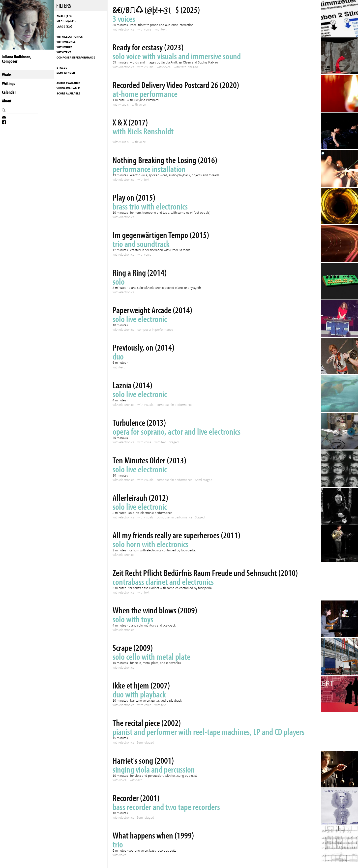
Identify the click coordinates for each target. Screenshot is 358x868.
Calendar (9, 92)
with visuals (66, 42)
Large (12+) (64, 27)
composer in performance (76, 58)
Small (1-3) (64, 16)
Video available (68, 88)
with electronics (70, 37)
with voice (64, 47)
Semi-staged (66, 73)
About (7, 101)
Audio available (68, 83)
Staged (62, 68)
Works (7, 75)
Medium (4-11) (66, 21)
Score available (68, 93)
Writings (9, 83)
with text (64, 52)
